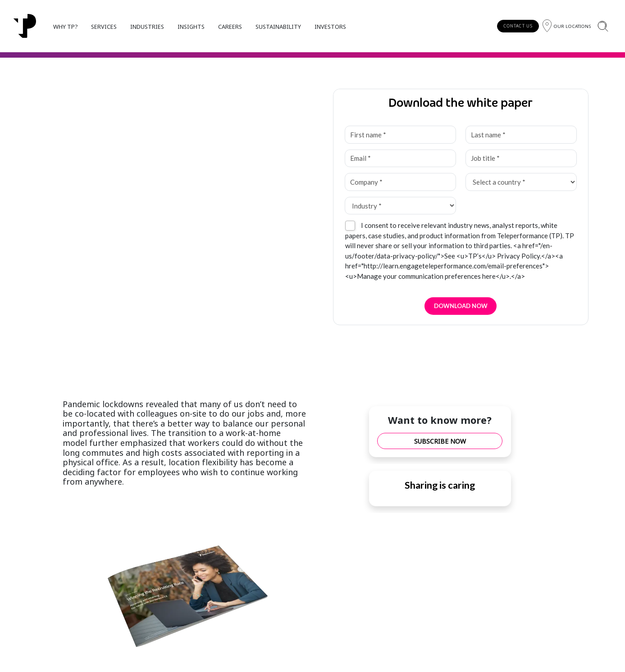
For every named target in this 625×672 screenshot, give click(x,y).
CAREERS (230, 27)
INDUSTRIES (147, 27)
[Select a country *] (521, 182)
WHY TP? (65, 27)
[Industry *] (400, 206)
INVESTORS (330, 27)
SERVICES (104, 27)
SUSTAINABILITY (278, 27)
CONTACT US (518, 26)
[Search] (603, 26)
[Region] (567, 26)
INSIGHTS (191, 27)
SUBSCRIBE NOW (440, 441)
